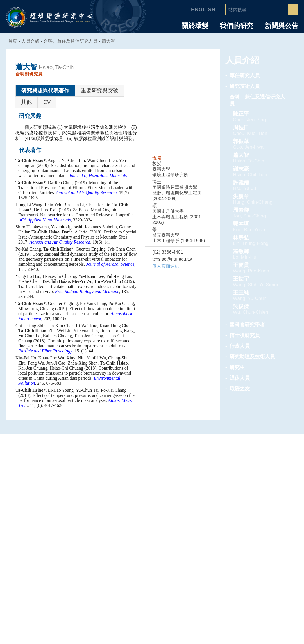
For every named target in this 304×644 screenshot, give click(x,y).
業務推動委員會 (52, 568)
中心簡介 (52, 538)
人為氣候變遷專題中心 (152, 538)
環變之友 (240, 389)
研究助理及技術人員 (252, 357)
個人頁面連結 (166, 266)
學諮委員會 (52, 560)
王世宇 (259, 282)
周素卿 (259, 213)
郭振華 (259, 144)
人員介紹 (252, 527)
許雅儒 (259, 185)
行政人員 (240, 346)
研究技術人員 (245, 86)
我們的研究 (237, 26)
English (204, 10)
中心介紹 (52, 527)
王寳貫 (259, 268)
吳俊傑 (259, 309)
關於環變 (195, 26)
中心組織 (52, 553)
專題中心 (152, 527)
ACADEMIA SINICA (82, 22)
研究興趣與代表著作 (45, 90)
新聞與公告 (282, 26)
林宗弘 (259, 240)
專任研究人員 (245, 75)
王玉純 (259, 295)
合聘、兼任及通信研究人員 (74, 41)
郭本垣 (259, 227)
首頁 (13, 41)
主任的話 (52, 545)
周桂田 (259, 130)
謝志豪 (259, 172)
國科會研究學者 (247, 325)
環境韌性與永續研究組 (152, 560)
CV (47, 102)
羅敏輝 (259, 254)
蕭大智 (112, 41)
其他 (26, 102)
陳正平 (259, 117)
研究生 (237, 367)
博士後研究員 (245, 335)
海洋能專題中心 (152, 553)
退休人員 (240, 378)
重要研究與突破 (100, 90)
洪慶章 (259, 199)
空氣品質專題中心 (152, 545)
